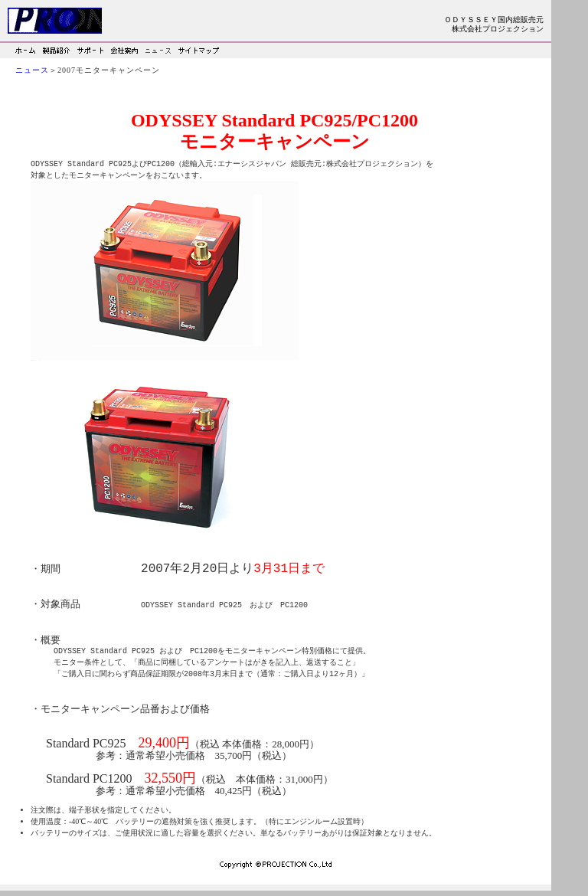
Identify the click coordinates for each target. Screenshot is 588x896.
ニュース (32, 70)
